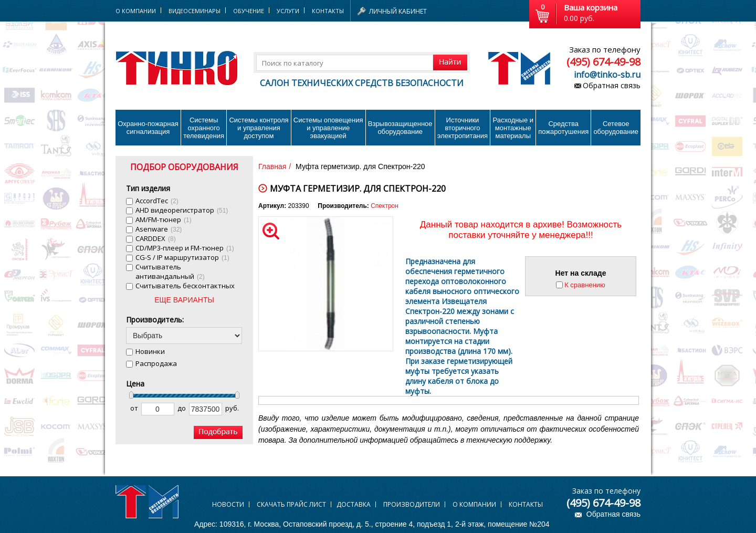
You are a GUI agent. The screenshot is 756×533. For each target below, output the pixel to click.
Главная (272, 166)
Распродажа (156, 363)
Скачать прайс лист (291, 504)
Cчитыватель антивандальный (170, 271)
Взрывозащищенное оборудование (400, 128)
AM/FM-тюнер (164, 220)
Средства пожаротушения (563, 128)
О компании (474, 504)
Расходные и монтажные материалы (513, 128)
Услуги (288, 11)
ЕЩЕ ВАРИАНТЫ (184, 300)
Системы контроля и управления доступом (259, 128)
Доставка (354, 504)
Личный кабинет (398, 11)
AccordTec (157, 201)
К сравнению (585, 285)
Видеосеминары (195, 11)
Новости (228, 504)
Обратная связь (612, 85)
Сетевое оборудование (616, 128)
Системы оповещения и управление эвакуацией (328, 128)
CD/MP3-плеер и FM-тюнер (185, 248)
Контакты (328, 11)
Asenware (159, 229)
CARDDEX (156, 238)
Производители (412, 504)
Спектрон (385, 206)
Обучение (249, 11)
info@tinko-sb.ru (607, 75)
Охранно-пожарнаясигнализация (148, 128)
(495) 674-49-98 (603, 62)
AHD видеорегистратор (182, 210)
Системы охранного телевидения (204, 128)
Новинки (150, 351)
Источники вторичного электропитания (463, 128)
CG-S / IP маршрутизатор (182, 257)
